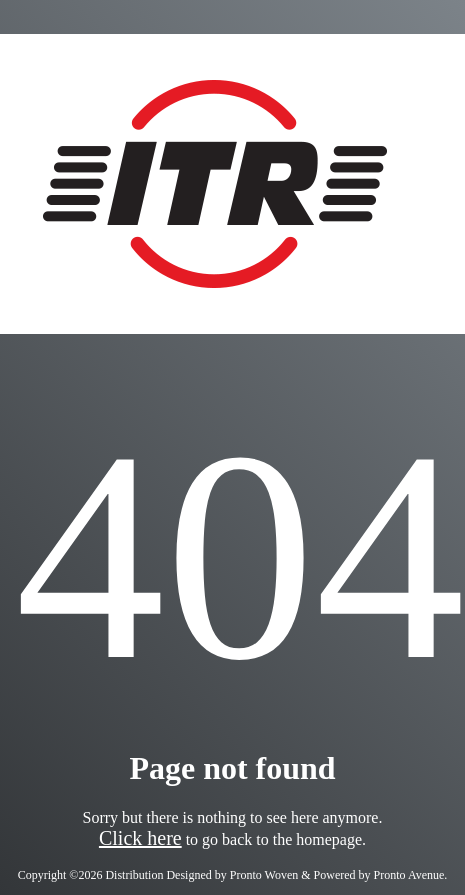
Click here (140, 838)
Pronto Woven (264, 875)
